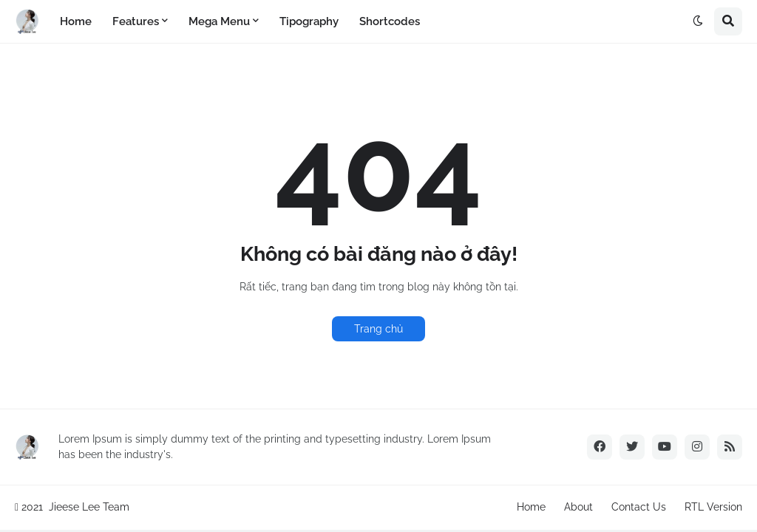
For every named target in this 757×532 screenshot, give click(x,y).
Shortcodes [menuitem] (390, 21)
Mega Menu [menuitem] (219, 21)
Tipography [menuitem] (309, 21)
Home (531, 507)
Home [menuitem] (76, 21)
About (578, 507)
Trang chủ (378, 329)
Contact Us (639, 507)
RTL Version (713, 507)
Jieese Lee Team (89, 507)
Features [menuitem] (136, 21)
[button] (698, 21)
